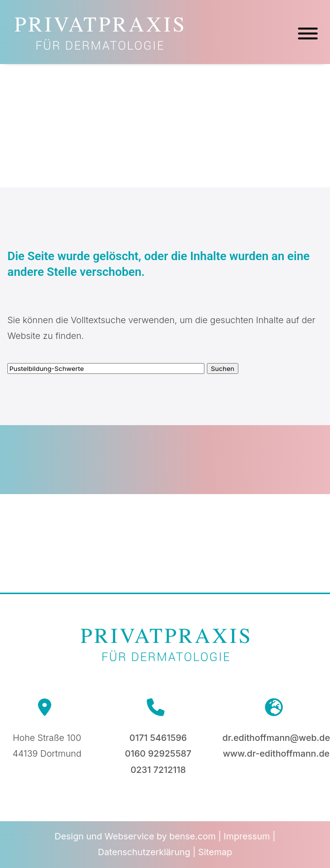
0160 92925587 (158, 753)
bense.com (193, 836)
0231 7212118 (158, 770)
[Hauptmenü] (308, 35)
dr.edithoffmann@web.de (276, 738)
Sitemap (215, 852)
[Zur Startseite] (99, 47)
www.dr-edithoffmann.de (276, 753)
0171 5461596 (158, 738)
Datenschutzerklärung (144, 852)
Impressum (247, 836)
